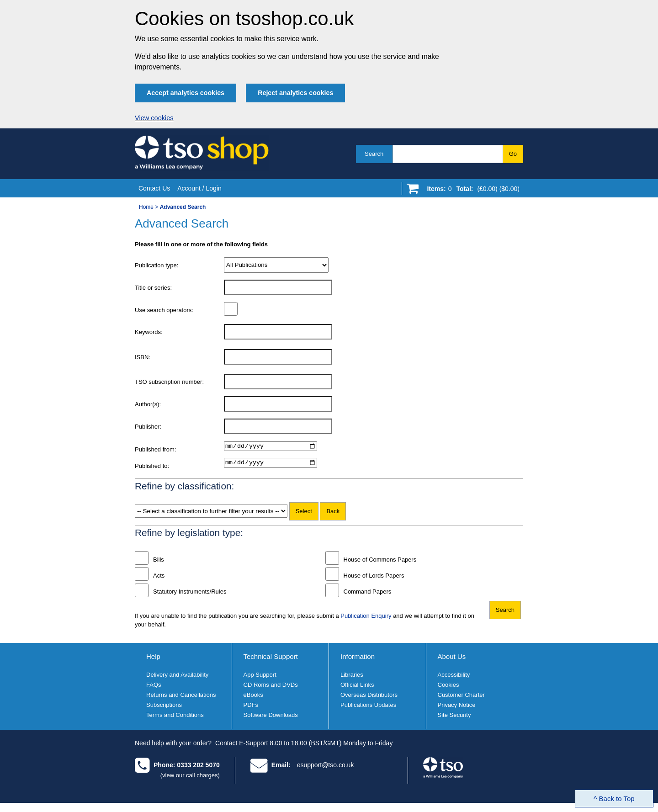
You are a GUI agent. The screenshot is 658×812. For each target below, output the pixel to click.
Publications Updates (368, 708)
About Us (452, 659)
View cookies (154, 118)
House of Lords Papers (374, 578)
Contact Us (154, 188)
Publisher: (148, 427)
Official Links (357, 687)
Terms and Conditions (175, 718)
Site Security (454, 718)
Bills (159, 562)
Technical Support (271, 659)
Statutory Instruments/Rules (190, 594)
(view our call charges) (190, 778)
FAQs (154, 687)
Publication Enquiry (366, 618)
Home (146, 207)
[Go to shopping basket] (471, 191)
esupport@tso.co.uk (326, 767)
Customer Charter (461, 698)
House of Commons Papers (380, 562)
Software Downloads (271, 718)
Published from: (155, 449)
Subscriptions (164, 708)
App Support (260, 677)
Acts (159, 578)
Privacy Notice (457, 708)
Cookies (448, 687)
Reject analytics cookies (295, 93)
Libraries (352, 677)
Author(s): (148, 404)
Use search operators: (164, 310)
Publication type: (157, 265)
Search (374, 154)
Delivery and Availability (177, 677)
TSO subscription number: (169, 382)
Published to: (152, 467)
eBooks (253, 698)
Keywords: (149, 332)
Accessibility (454, 677)
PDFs (251, 708)
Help (153, 659)
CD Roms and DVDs (271, 687)
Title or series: (153, 288)
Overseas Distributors (369, 698)
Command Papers (368, 594)
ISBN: (143, 357)
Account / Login (199, 188)
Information (358, 659)
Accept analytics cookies (186, 93)
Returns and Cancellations (181, 698)
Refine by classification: (184, 488)
